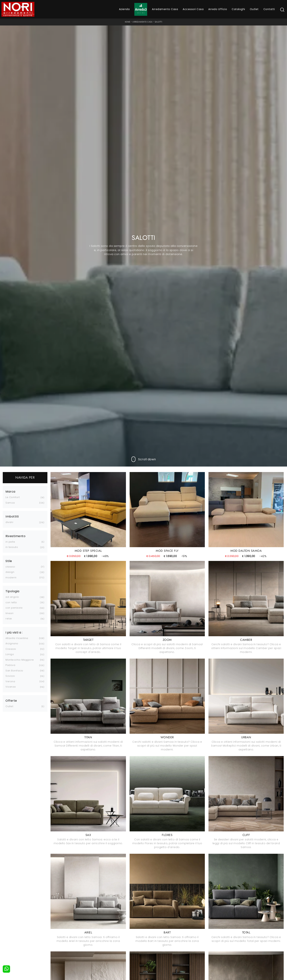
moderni (11, 577)
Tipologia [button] (12, 591)
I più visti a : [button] (14, 633)
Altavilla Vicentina (17, 638)
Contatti (269, 9)
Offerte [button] (11, 701)
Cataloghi (238, 9)
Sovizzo (10, 676)
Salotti (159, 22)
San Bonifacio (14, 671)
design (10, 572)
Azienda (124, 9)
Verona (10, 681)
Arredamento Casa (165, 9)
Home (128, 22)
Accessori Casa (193, 9)
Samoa (10, 503)
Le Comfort (13, 497)
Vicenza (11, 687)
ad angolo (12, 597)
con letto (11, 602)
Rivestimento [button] (15, 536)
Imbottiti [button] (12, 517)
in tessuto (12, 547)
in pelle (10, 542)
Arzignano (12, 643)
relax (9, 619)
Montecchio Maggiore (20, 660)
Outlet (254, 9)
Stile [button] (9, 561)
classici (10, 567)
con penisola (14, 608)
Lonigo (10, 654)
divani (9, 522)
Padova (10, 665)
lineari (10, 613)
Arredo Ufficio (218, 9)
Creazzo (11, 649)
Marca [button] (10, 492)
